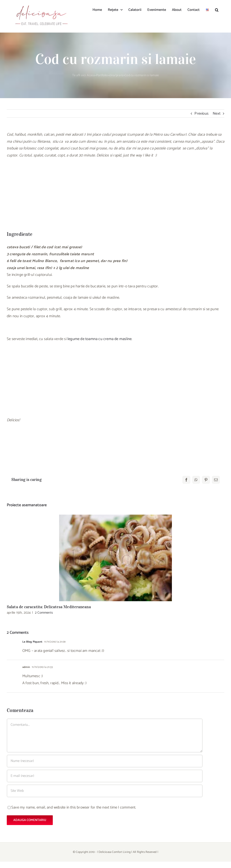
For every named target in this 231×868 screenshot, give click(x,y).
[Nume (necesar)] (105, 761)
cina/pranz (116, 75)
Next (217, 114)
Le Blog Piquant (32, 642)
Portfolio (102, 75)
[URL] (105, 791)
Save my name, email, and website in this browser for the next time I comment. (74, 807)
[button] (217, 9)
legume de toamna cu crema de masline (99, 339)
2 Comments (44, 613)
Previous (201, 114)
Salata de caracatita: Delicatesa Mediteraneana (49, 607)
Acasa (91, 75)
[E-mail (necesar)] (105, 776)
